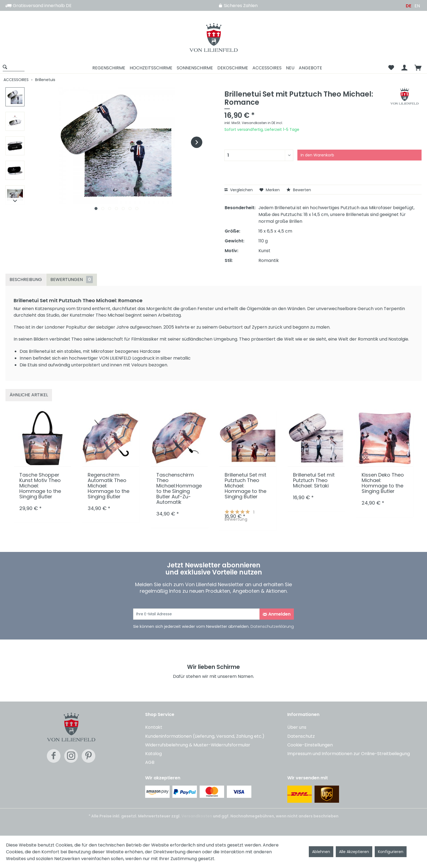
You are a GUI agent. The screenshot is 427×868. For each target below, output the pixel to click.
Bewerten (299, 190)
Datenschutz (301, 736)
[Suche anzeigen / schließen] (14, 67)
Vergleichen (239, 190)
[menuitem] (16, 68)
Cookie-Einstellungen (310, 745)
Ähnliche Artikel (29, 395)
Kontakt (154, 727)
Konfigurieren (391, 852)
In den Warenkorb (317, 155)
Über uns (297, 727)
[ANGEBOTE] (310, 68)
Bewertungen (72, 279)
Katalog (153, 754)
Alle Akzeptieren (354, 852)
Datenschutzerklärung (272, 626)
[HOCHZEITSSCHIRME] (151, 68)
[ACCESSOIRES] (267, 68)
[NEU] (290, 68)
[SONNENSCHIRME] (195, 68)
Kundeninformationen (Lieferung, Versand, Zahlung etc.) (205, 736)
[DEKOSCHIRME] (233, 68)
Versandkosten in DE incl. (262, 123)
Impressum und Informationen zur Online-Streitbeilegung (349, 754)
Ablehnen (321, 852)
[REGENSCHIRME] (109, 68)
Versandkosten (197, 816)
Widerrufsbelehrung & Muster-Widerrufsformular (198, 745)
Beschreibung (26, 279)
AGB (150, 762)
